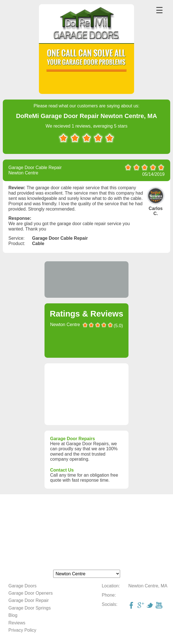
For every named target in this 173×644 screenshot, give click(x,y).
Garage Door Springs (30, 608)
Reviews (17, 623)
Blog (13, 615)
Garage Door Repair (29, 600)
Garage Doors (23, 586)
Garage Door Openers (31, 593)
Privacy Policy (22, 630)
